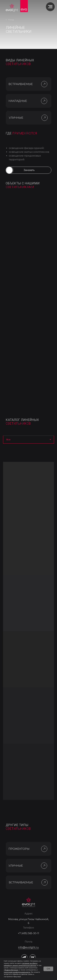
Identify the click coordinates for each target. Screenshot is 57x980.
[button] (44, 101)
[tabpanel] (28, 631)
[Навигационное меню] (50, 7)
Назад (11, 20)
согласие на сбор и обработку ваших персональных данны (21, 964)
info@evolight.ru (28, 947)
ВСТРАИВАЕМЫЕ (21, 84)
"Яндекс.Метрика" (11, 970)
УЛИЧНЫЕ (16, 118)
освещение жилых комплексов (29, 152)
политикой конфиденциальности (17, 972)
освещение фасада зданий (26, 148)
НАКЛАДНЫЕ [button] (18, 101)
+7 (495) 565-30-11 (28, 933)
